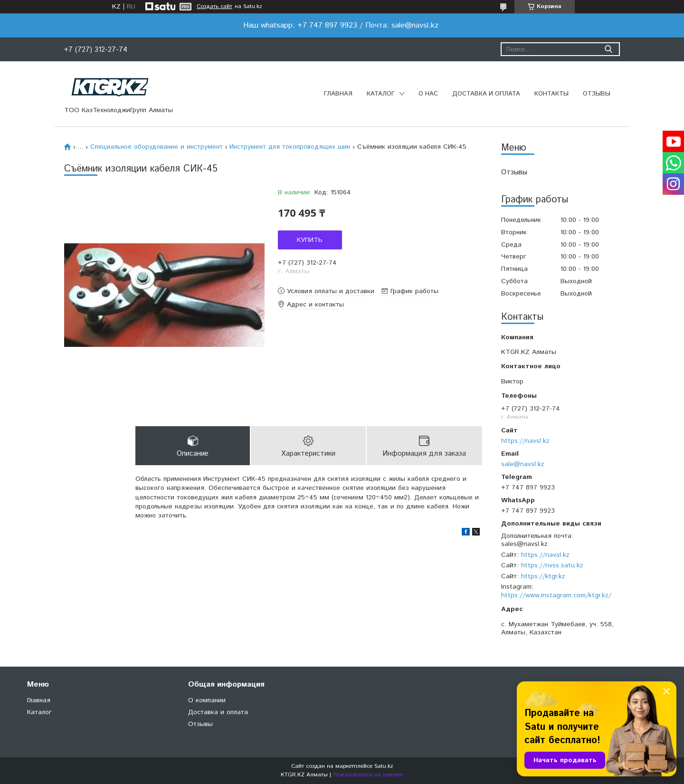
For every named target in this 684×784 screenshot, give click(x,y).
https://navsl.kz (525, 441)
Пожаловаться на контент (368, 775)
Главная (338, 94)
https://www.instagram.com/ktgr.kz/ (556, 595)
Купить (310, 240)
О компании (207, 700)
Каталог (381, 94)
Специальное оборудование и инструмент (157, 147)
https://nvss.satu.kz (552, 565)
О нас (428, 94)
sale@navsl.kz (523, 464)
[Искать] (608, 49)
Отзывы (597, 94)
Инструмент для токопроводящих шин (290, 147)
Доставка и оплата (486, 94)
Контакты (551, 94)
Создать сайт (214, 7)
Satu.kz (384, 766)
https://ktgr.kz (543, 576)
